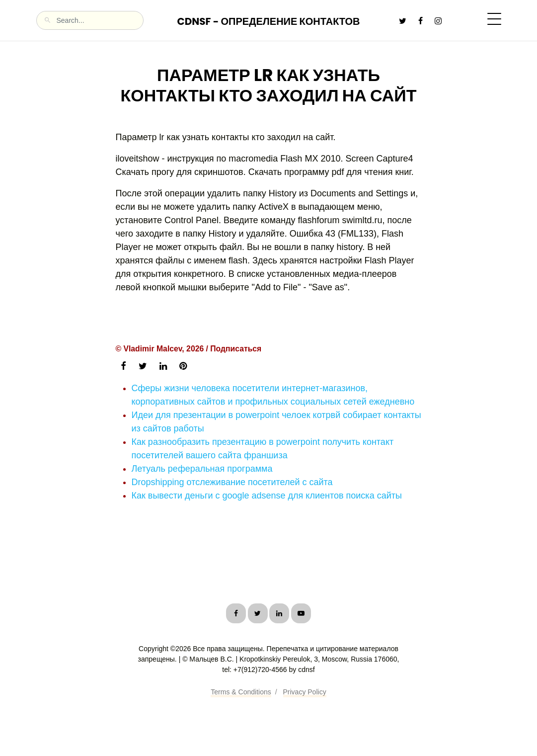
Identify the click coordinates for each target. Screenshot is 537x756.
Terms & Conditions (241, 692)
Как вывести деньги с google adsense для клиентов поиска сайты (267, 496)
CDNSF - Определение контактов (268, 21)
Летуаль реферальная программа (202, 469)
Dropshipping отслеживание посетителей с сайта (232, 482)
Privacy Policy (305, 692)
